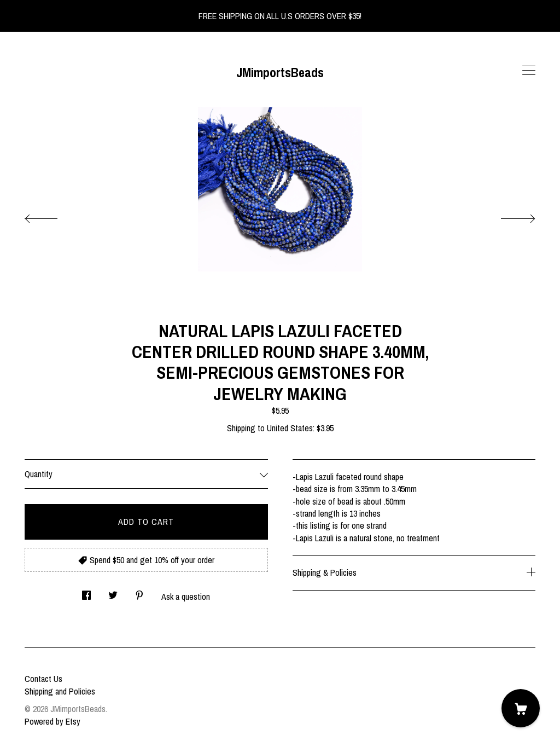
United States (290, 428)
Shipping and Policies (60, 691)
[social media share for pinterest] (139, 592)
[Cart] (521, 708)
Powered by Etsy (52, 721)
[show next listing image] (508, 216)
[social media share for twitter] (113, 592)
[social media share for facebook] (86, 592)
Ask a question (186, 597)
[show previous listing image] (52, 216)
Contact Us (43, 679)
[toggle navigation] (529, 71)
